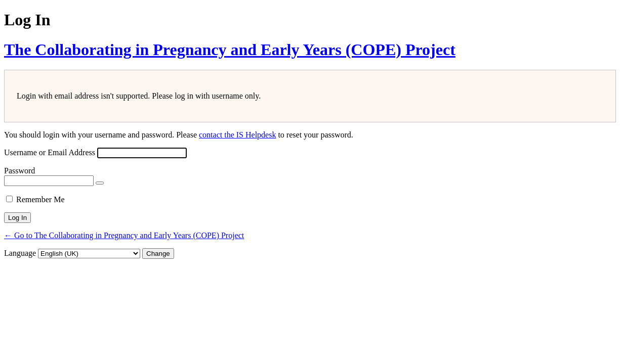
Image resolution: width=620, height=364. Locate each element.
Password (19, 171)
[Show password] (100, 183)
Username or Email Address (50, 152)
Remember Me (40, 199)
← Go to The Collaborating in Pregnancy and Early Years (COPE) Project (124, 235)
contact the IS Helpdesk (237, 135)
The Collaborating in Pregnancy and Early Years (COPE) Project (230, 50)
